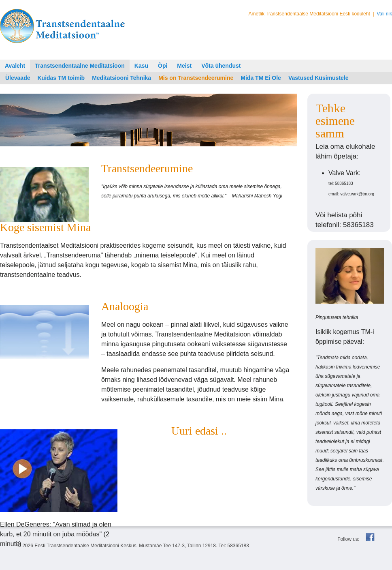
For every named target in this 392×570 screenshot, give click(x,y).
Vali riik (384, 14)
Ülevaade (18, 78)
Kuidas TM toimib (61, 78)
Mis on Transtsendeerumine (196, 78)
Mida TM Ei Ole (261, 78)
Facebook (370, 537)
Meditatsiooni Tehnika (121, 78)
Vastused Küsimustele (318, 78)
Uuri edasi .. (199, 431)
